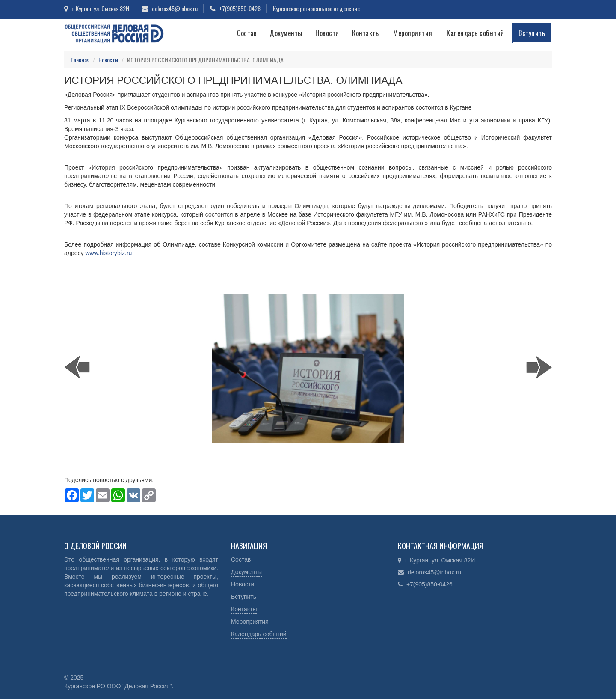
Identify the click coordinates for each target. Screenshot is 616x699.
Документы (286, 33)
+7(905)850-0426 (240, 8)
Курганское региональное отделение (316, 8)
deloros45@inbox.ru (175, 8)
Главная (80, 60)
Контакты (366, 33)
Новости (327, 33)
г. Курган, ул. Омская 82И (100, 8)
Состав (247, 33)
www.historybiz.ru (108, 253)
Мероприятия (413, 33)
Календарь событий (475, 33)
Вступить (532, 33)
